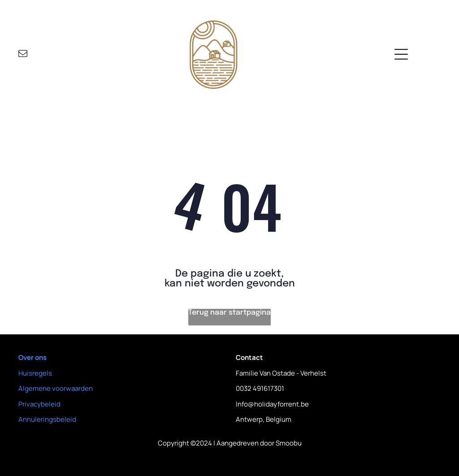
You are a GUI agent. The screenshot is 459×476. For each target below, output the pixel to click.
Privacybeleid (39, 404)
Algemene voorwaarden (56, 388)
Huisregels (35, 373)
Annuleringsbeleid (47, 419)
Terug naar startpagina (229, 313)
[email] (23, 54)
